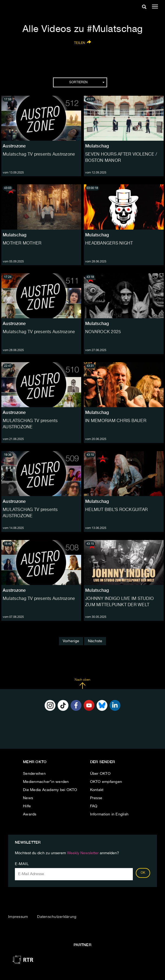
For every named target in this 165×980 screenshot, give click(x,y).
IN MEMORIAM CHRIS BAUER (116, 421)
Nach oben (82, 684)
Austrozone (14, 146)
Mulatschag (97, 146)
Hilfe (27, 806)
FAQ (94, 806)
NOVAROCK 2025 (103, 332)
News (28, 798)
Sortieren (87, 82)
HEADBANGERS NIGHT (109, 243)
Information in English (109, 814)
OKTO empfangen (106, 782)
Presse (96, 798)
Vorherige (71, 641)
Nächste (95, 641)
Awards (30, 814)
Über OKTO (100, 774)
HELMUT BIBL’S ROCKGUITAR (116, 510)
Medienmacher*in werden (46, 782)
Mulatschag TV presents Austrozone (39, 155)
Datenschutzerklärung (57, 917)
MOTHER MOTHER (22, 243)
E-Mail (22, 864)
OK (143, 873)
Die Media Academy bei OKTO (50, 790)
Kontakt (97, 790)
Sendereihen (34, 774)
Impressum (18, 917)
